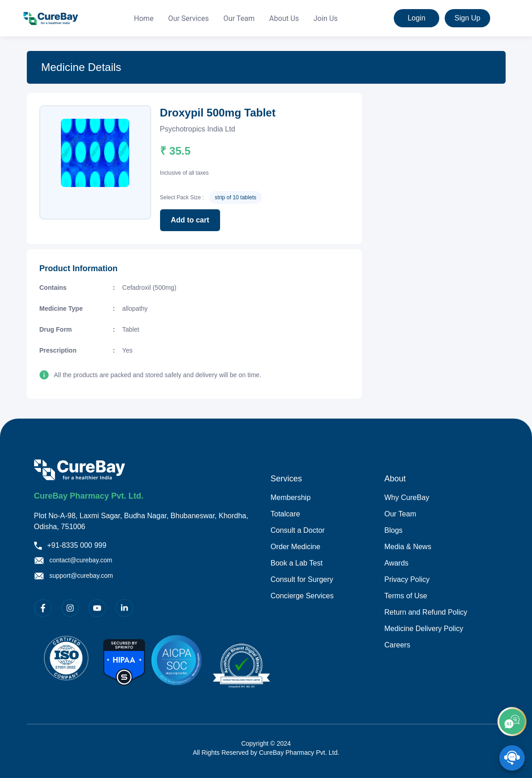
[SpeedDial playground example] (512, 758)
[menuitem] (144, 19)
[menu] (236, 18)
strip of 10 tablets (235, 197)
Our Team (239, 18)
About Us (284, 18)
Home (144, 18)
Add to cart (190, 220)
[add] (512, 722)
